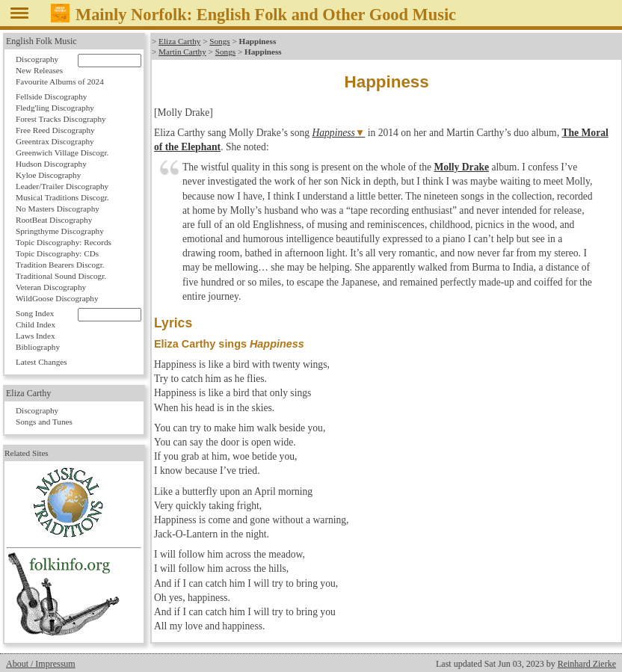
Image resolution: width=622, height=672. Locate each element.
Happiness (333, 133)
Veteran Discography (51, 287)
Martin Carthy (182, 52)
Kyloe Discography (48, 175)
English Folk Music (41, 41)
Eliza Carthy (179, 41)
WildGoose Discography (57, 298)
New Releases (39, 70)
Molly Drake (461, 167)
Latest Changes (41, 362)
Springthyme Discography (60, 231)
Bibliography (38, 347)
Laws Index (36, 336)
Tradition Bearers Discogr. (60, 265)
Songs (219, 41)
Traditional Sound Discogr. (61, 276)
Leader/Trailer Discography (62, 186)
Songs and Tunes (44, 422)
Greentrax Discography (55, 141)
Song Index (35, 313)
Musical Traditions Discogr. (62, 197)
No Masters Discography (58, 209)
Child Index (36, 324)
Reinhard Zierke (587, 664)
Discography (37, 59)
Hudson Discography (51, 164)
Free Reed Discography (55, 130)
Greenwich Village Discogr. (62, 152)
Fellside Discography (51, 96)
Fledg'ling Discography (55, 108)
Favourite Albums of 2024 (60, 81)
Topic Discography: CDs (57, 253)
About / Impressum (41, 664)
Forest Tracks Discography (61, 119)
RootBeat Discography (54, 220)
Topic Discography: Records (64, 242)
